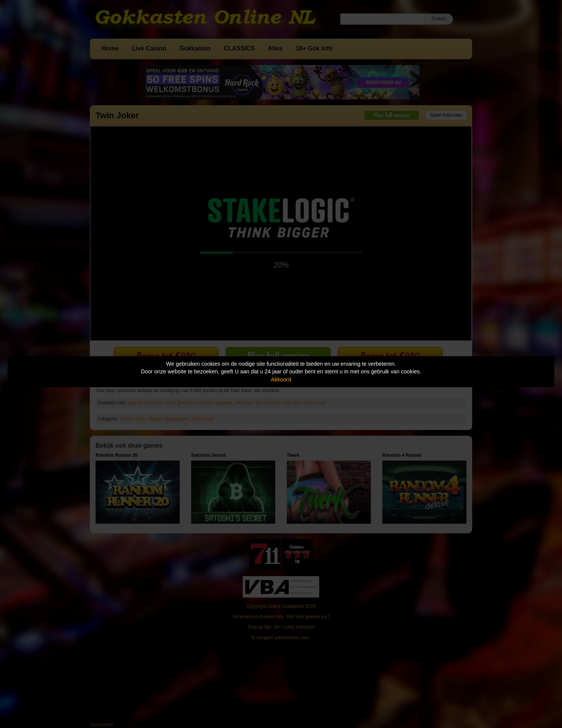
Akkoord (281, 379)
